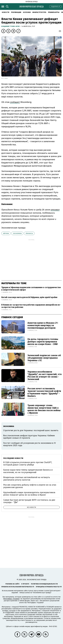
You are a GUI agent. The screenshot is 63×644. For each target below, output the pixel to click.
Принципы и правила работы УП (49, 587)
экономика (17, 233)
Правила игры (54, 12)
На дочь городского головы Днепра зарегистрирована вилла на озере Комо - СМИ (43, 342)
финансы (29, 233)
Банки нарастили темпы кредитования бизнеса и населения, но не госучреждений (28, 471)
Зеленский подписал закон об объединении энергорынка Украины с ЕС (44, 358)
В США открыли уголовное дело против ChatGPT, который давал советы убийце (28, 464)
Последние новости (13, 458)
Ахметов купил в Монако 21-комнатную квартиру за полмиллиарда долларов (43, 325)
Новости (6, 12)
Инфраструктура (39, 12)
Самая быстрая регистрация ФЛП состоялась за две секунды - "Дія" (29, 501)
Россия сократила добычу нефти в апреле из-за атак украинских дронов (30, 486)
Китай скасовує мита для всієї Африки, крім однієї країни (29, 297)
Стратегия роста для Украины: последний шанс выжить (31, 430)
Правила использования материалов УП (18, 587)
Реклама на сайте (12, 584)
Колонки (27, 12)
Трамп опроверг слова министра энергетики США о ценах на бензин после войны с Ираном (44, 409)
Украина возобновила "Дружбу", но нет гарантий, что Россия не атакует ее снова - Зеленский (45, 375)
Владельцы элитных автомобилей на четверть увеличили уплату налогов (27, 479)
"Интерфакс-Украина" (11, 599)
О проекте (25, 584)
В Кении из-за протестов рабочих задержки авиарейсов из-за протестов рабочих (31, 306)
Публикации (16, 12)
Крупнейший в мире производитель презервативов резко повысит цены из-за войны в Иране (29, 494)
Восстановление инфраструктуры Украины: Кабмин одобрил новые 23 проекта (29, 437)
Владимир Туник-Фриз (11, 26)
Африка (6, 233)
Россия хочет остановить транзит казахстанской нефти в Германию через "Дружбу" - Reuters (44, 392)
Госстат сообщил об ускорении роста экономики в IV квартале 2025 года (29, 444)
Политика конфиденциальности (44, 584)
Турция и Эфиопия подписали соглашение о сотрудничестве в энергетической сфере (31, 289)
